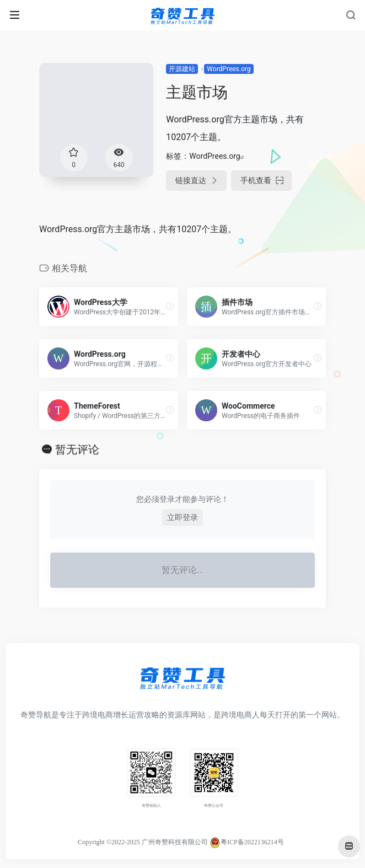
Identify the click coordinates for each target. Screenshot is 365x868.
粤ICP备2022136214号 (252, 842)
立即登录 (182, 517)
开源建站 (182, 69)
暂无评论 (77, 449)
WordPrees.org (229, 69)
